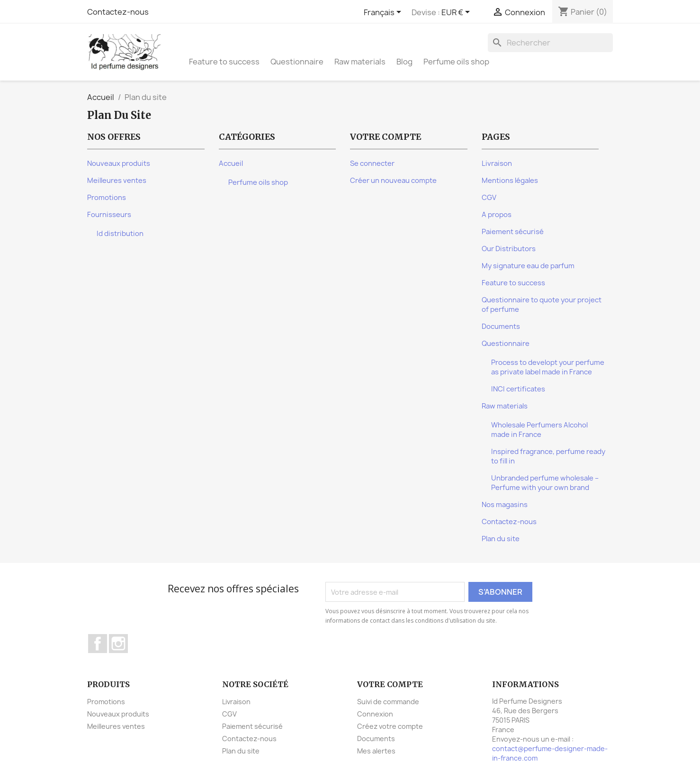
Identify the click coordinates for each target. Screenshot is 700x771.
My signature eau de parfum (528, 266)
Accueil (231, 163)
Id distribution (120, 234)
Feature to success (224, 62)
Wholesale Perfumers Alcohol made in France (539, 430)
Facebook (98, 644)
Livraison (497, 163)
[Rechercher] (550, 43)
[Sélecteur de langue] (384, 13)
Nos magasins (505, 505)
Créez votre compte (390, 726)
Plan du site (501, 539)
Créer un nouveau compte (393, 181)
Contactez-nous (118, 12)
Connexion (375, 714)
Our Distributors (509, 249)
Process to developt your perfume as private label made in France (548, 367)
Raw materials (360, 62)
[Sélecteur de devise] (457, 13)
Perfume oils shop (456, 62)
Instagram (118, 644)
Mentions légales (510, 181)
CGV (489, 198)
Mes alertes (376, 751)
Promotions (107, 198)
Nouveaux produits (119, 163)
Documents (501, 327)
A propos (497, 215)
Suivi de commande (388, 702)
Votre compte (390, 684)
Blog (404, 62)
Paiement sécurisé (513, 232)
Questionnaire (297, 62)
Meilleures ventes (117, 181)
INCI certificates (518, 389)
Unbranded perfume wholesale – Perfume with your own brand (545, 483)
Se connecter (372, 163)
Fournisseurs (109, 215)
